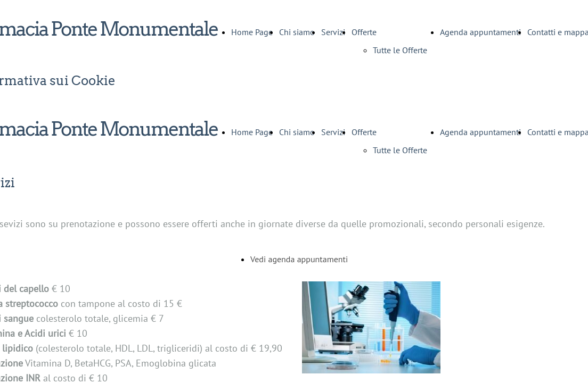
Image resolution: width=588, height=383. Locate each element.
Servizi (333, 32)
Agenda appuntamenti (480, 32)
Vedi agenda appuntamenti (299, 259)
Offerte (364, 32)
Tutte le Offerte (400, 50)
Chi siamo (297, 32)
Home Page (252, 32)
